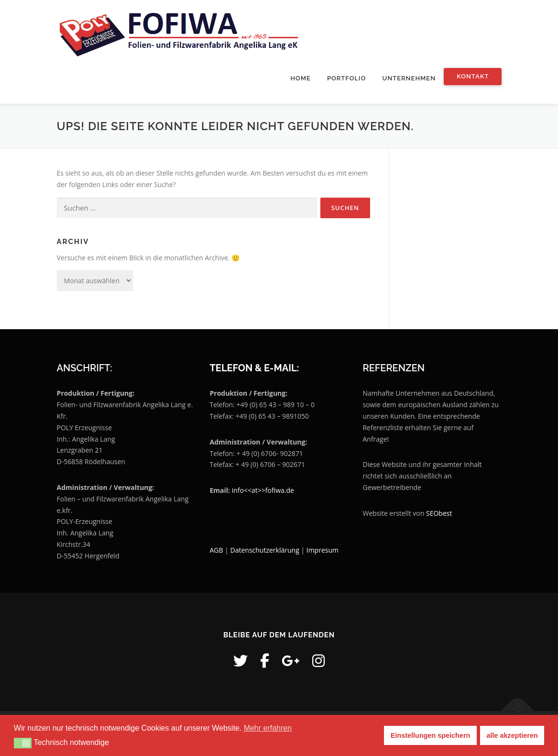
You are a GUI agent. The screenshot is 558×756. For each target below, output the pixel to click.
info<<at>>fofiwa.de (263, 490)
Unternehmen (409, 78)
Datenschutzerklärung (266, 550)
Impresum (323, 550)
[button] (23, 743)
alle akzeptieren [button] (512, 735)
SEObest (439, 513)
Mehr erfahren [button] (268, 728)
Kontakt (473, 76)
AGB (216, 550)
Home (301, 78)
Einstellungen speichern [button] (430, 735)
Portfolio (346, 78)
